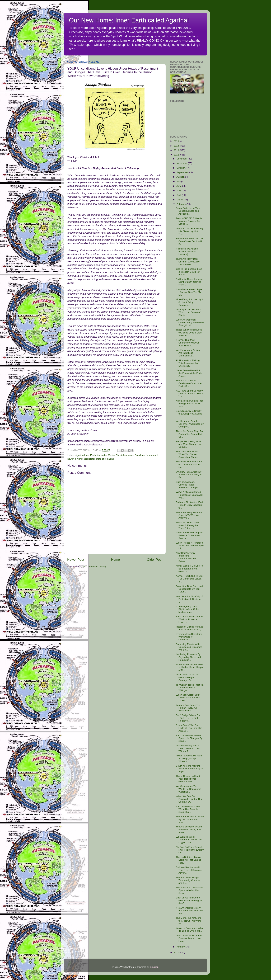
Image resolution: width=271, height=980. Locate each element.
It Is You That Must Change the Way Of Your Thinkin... (187, 343)
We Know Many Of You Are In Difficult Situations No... (188, 353)
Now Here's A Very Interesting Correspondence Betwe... (186, 557)
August (180, 177)
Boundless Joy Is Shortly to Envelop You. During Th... (189, 414)
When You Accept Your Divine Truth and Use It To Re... (189, 698)
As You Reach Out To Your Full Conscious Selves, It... (190, 579)
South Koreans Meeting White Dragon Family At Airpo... (190, 769)
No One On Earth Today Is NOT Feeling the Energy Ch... (190, 850)
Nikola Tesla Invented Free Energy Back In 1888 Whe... (190, 404)
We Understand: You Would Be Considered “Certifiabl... (189, 789)
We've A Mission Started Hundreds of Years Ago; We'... (190, 495)
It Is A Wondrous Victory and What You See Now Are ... (190, 911)
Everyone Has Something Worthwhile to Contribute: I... (189, 637)
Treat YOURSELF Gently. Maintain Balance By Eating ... (189, 221)
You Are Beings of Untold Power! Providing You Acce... (189, 829)
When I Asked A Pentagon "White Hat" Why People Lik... (190, 546)
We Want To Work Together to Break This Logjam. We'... (189, 840)
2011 (177, 952)
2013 (177, 150)
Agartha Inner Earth (86, 455)
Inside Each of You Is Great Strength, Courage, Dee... (187, 677)
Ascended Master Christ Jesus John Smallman (121, 455)
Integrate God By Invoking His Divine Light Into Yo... (189, 231)
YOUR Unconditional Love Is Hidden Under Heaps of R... (190, 667)
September (183, 172)
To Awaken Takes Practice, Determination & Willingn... (190, 688)
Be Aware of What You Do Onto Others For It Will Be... (189, 241)
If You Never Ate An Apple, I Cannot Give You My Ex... (190, 292)
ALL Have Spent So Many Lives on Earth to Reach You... (190, 394)
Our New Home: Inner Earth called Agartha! (129, 20)
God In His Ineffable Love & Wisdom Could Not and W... (189, 272)
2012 (177, 155)
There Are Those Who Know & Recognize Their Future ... (187, 525)
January (181, 947)
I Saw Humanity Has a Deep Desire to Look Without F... (188, 748)
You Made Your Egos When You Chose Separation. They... (187, 454)
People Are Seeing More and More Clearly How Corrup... (189, 444)
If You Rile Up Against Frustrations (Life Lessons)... (187, 251)
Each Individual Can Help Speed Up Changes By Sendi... (189, 738)
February (181, 204)
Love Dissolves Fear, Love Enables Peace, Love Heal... (190, 938)
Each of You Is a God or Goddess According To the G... (189, 900)
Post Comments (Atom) (94, 567)
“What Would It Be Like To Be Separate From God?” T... (189, 569)
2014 (177, 146)
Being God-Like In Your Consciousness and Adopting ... (188, 211)
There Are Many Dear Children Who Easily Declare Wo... (188, 262)
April (179, 195)
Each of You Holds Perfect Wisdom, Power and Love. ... (190, 619)
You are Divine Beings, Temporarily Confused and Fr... (189, 880)
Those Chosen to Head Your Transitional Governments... (188, 779)
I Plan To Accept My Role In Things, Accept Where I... (189, 758)
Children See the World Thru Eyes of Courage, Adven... (189, 870)
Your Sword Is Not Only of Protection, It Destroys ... (189, 599)
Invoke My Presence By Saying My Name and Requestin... (188, 657)
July (179, 182)
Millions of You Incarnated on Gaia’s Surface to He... (189, 464)
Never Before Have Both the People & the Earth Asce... (189, 373)
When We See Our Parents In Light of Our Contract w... (189, 799)
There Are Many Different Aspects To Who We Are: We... (189, 515)
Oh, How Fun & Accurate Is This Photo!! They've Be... (189, 475)
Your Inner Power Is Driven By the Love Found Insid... (190, 819)
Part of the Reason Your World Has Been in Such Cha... (188, 809)
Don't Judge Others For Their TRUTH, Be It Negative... (188, 718)
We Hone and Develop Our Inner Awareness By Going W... (190, 424)
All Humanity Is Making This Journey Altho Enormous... (188, 363)
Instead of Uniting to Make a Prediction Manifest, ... (190, 628)
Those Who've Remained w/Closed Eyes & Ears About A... (189, 333)
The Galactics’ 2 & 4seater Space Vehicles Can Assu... (190, 890)
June (179, 186)
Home (115, 560)
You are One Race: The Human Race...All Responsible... (188, 708)
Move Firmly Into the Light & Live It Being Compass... (189, 302)
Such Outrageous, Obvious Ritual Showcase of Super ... (189, 485)
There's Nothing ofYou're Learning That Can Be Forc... (189, 860)
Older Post (155, 560)
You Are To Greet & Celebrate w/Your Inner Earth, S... (189, 383)
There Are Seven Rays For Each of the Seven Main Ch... (190, 434)
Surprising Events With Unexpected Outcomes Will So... (189, 647)
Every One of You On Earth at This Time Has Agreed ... (189, 728)
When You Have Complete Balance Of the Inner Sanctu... (190, 535)
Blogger (154, 967)
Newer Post (76, 560)
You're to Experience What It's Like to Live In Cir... (190, 929)
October (181, 168)
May (179, 190)
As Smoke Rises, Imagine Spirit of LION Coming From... (189, 282)
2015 (177, 141)
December (182, 159)
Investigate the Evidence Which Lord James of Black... (189, 312)
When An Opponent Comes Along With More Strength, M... (190, 322)
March (180, 200)
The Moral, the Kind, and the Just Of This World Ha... (189, 921)
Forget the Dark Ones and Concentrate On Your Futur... (189, 589)
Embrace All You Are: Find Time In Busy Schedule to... (189, 505)
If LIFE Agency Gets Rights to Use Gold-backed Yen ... (187, 609)
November (182, 163)
